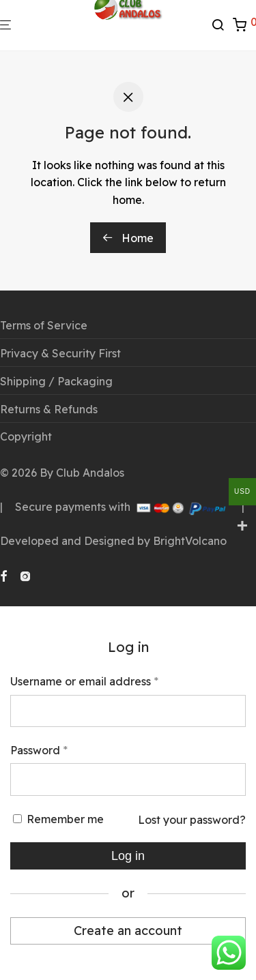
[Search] (222, 25)
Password (39, 749)
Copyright (26, 436)
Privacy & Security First (60, 353)
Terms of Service (44, 325)
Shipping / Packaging (56, 381)
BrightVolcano (190, 541)
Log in (128, 856)
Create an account (128, 931)
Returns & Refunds (49, 409)
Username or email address (84, 681)
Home (128, 238)
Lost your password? (192, 820)
